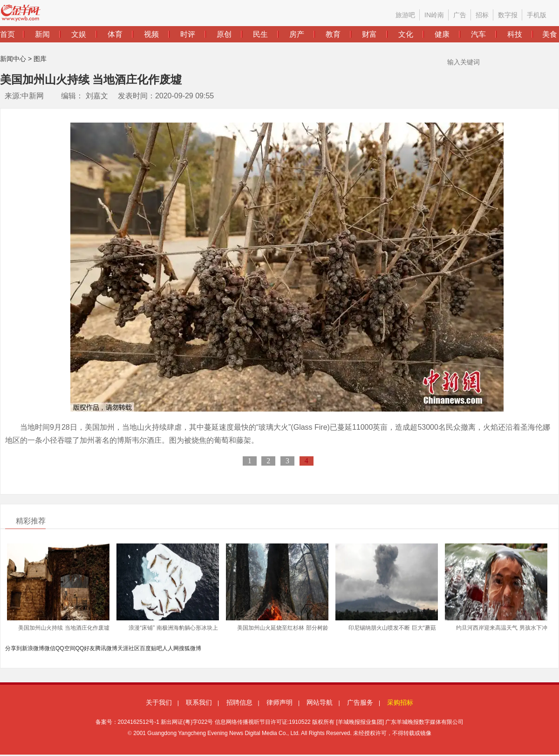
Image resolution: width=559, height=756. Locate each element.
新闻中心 (13, 59)
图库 (40, 59)
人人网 (170, 648)
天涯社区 (129, 648)
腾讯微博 (106, 648)
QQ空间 (65, 648)
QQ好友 (85, 648)
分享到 (14, 648)
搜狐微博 (190, 648)
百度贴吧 (151, 648)
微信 (50, 648)
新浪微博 (33, 648)
